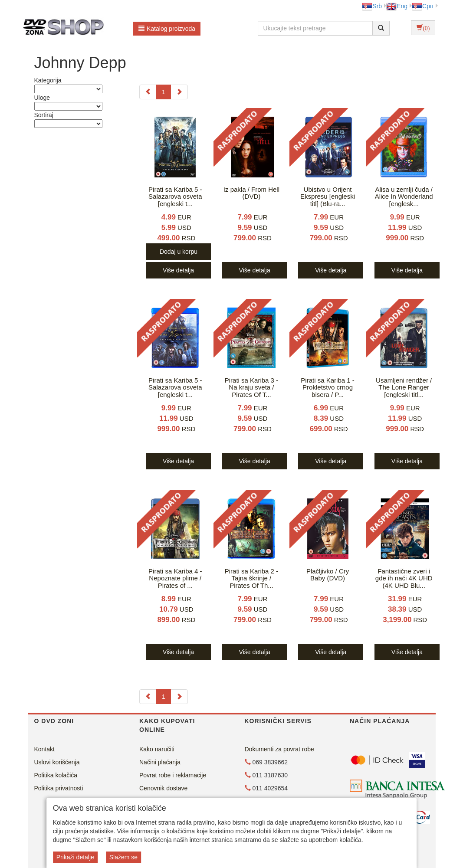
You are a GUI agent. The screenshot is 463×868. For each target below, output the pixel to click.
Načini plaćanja (160, 762)
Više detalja (178, 270)
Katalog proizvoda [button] (167, 29)
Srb (372, 6)
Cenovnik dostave (163, 788)
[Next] (179, 92)
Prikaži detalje (75, 857)
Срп (422, 6)
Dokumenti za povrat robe (279, 749)
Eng (397, 6)
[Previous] (148, 92)
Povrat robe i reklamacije (173, 775)
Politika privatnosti (59, 788)
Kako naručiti (157, 749)
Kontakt (44, 749)
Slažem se (123, 857)
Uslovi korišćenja (57, 762)
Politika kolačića (56, 775)
